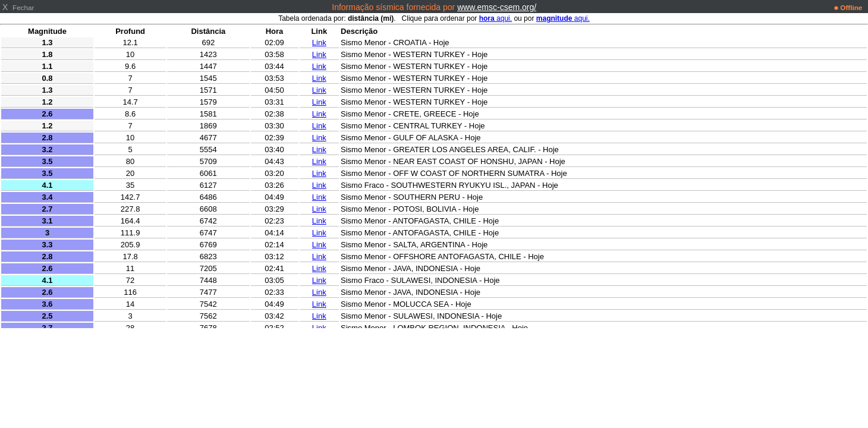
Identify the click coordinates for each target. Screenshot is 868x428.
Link (319, 43)
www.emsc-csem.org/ (497, 7)
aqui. (496, 18)
